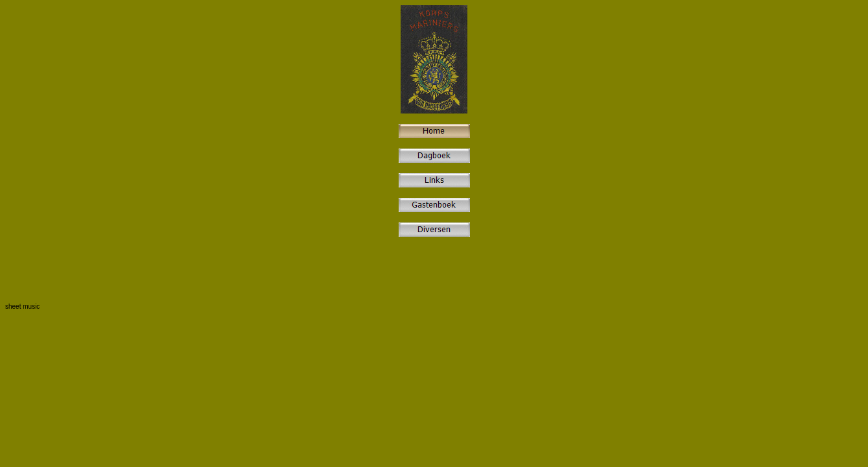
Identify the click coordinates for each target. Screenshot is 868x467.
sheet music (22, 306)
